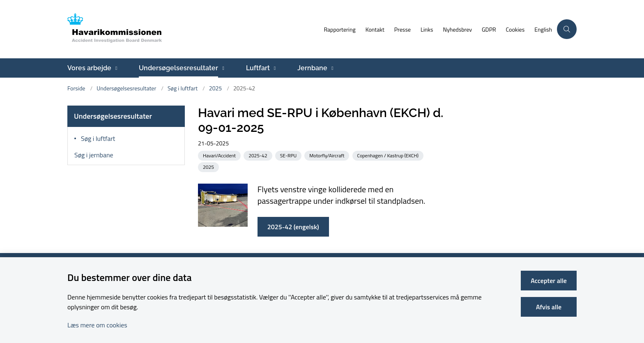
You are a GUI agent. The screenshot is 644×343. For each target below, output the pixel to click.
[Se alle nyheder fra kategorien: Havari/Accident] (220, 155)
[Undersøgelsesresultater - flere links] (222, 68)
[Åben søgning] (567, 29)
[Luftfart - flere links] (274, 68)
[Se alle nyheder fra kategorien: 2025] (209, 167)
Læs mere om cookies (97, 325)
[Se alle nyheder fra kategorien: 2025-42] (259, 155)
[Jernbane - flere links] (331, 68)
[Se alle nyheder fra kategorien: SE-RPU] (289, 155)
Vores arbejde (89, 68)
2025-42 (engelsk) (293, 227)
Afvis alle (549, 307)
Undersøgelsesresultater (178, 68)
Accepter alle (549, 281)
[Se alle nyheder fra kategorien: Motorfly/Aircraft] (328, 155)
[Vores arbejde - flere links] (115, 68)
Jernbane (312, 68)
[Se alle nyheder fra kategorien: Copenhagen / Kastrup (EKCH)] (389, 155)
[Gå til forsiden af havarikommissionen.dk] (193, 29)
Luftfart (258, 68)
